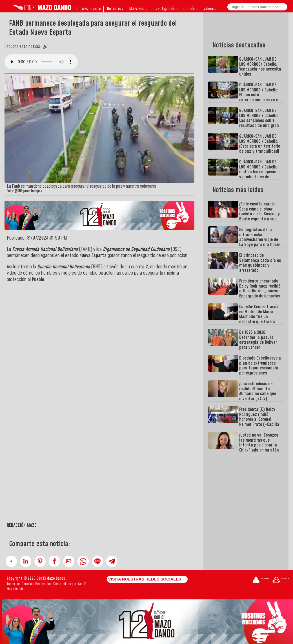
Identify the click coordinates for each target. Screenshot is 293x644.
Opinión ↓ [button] (191, 9)
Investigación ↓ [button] (165, 9)
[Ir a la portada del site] (261, 581)
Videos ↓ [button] (210, 9)
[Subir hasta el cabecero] (281, 581)
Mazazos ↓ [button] (138, 9)
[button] (11, 561)
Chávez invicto (89, 9)
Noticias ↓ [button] (115, 9)
